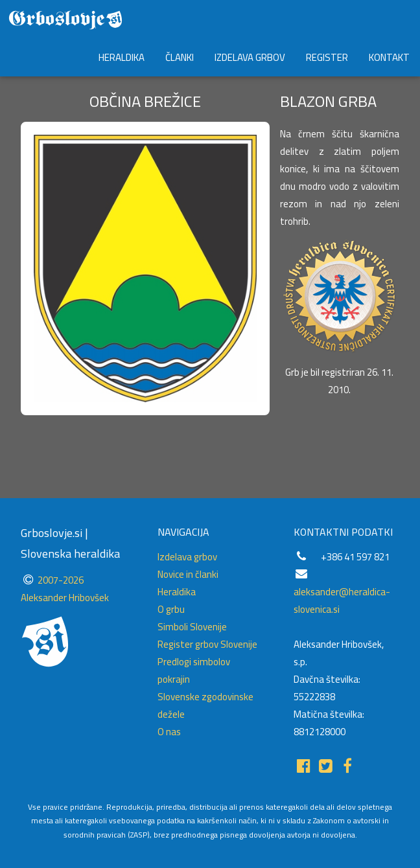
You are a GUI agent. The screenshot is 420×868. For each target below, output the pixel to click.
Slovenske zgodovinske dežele (205, 705)
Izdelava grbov (187, 557)
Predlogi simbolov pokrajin (194, 670)
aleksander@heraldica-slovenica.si (342, 600)
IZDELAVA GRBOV (250, 57)
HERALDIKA (122, 57)
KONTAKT (389, 57)
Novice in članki (188, 574)
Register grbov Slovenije (207, 644)
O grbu (171, 609)
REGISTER (327, 57)
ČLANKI (180, 57)
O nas (169, 732)
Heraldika (177, 592)
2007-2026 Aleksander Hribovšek (65, 589)
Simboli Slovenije (192, 627)
